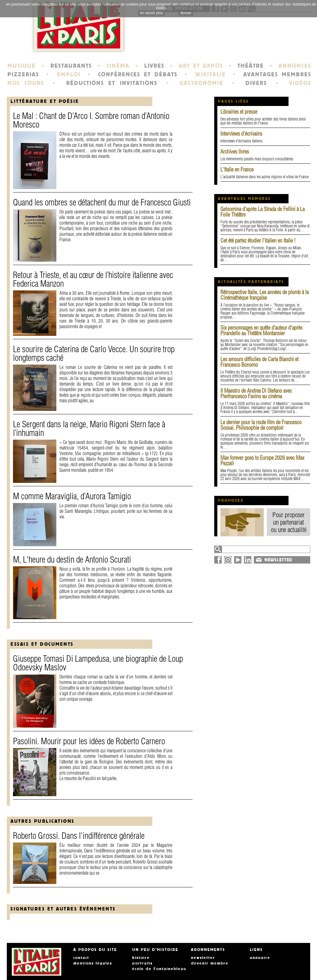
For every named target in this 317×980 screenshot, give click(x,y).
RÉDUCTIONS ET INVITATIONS (112, 83)
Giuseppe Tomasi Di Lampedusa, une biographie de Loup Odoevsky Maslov (98, 663)
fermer (186, 13)
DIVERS (256, 83)
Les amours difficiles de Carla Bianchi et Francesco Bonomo (259, 362)
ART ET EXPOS (201, 66)
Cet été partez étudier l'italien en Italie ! (258, 241)
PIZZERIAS (23, 74)
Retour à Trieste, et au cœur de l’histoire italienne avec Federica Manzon (93, 279)
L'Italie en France (237, 169)
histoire (141, 958)
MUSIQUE (22, 66)
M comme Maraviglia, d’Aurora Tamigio (72, 496)
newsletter (203, 958)
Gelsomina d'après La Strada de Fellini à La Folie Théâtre (263, 212)
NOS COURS (26, 83)
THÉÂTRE (251, 66)
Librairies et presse (239, 112)
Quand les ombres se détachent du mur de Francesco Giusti (102, 202)
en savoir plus (151, 13)
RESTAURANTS (71, 66)
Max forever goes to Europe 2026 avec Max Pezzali (262, 460)
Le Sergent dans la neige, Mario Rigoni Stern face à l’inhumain (89, 428)
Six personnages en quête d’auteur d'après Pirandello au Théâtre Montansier (261, 330)
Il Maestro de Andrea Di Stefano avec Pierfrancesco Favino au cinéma (256, 393)
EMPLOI (69, 74)
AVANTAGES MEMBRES (277, 74)
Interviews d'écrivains (241, 134)
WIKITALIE (211, 74)
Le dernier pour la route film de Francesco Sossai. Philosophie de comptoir (261, 425)
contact (81, 958)
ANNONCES (295, 66)
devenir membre (210, 963)
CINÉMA (118, 66)
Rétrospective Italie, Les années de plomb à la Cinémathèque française (265, 295)
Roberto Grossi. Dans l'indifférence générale (79, 836)
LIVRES (154, 66)
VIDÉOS (300, 83)
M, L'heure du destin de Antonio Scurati (72, 559)
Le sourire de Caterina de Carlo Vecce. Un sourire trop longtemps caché (94, 353)
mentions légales (93, 963)
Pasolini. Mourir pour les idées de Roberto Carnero (89, 741)
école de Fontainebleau (159, 969)
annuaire (260, 958)
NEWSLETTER (278, 560)
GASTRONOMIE (201, 83)
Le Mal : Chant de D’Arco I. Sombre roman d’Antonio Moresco (91, 120)
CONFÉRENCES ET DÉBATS (138, 74)
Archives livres (235, 152)
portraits (142, 963)
